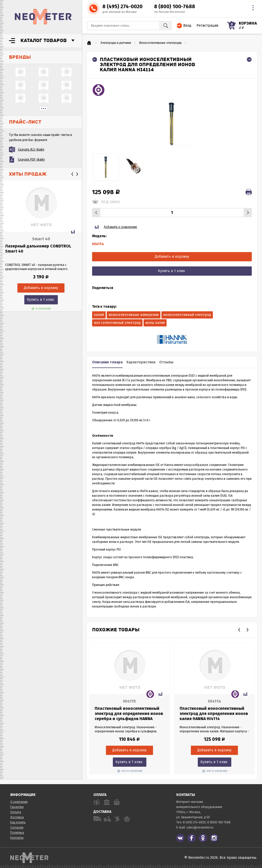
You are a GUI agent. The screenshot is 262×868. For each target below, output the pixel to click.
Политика (17, 833)
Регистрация (207, 26)
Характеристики (141, 362)
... (43, 109)
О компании (19, 802)
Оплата (16, 812)
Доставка (17, 817)
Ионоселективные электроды (160, 43)
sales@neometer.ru (200, 827)
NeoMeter (43, 17)
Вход (187, 26)
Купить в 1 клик (40, 300)
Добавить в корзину (172, 257)
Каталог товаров (44, 41)
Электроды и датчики (116, 43)
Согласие (17, 827)
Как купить (18, 822)
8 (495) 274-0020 (122, 6)
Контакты (17, 838)
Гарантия (17, 807)
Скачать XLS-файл (31, 149)
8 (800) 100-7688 (174, 6)
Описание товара (107, 362)
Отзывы (166, 362)
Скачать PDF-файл (31, 159)
